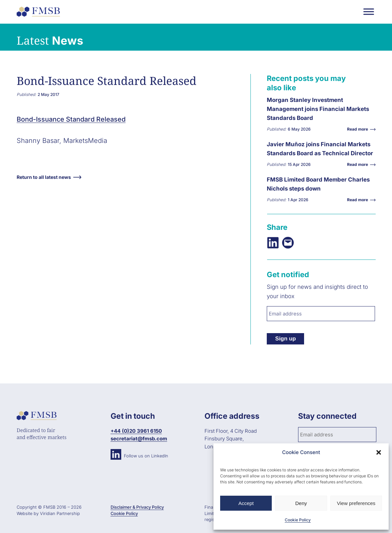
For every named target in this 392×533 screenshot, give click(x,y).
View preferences (356, 503)
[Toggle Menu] (369, 11)
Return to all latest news (44, 177)
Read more (359, 129)
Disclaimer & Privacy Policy (137, 507)
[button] (379, 452)
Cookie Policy (298, 520)
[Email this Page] (288, 243)
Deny (301, 503)
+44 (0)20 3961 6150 (136, 431)
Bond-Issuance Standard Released (71, 119)
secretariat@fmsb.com (139, 439)
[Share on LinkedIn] (273, 243)
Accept (246, 503)
